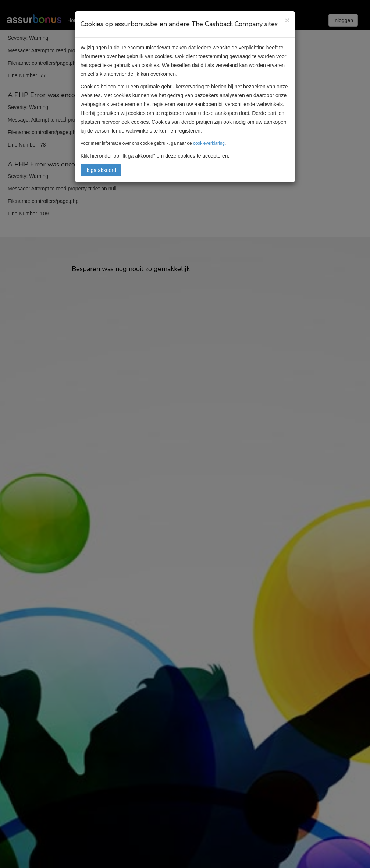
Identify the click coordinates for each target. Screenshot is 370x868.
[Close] (287, 20)
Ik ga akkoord (101, 170)
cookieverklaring (209, 143)
